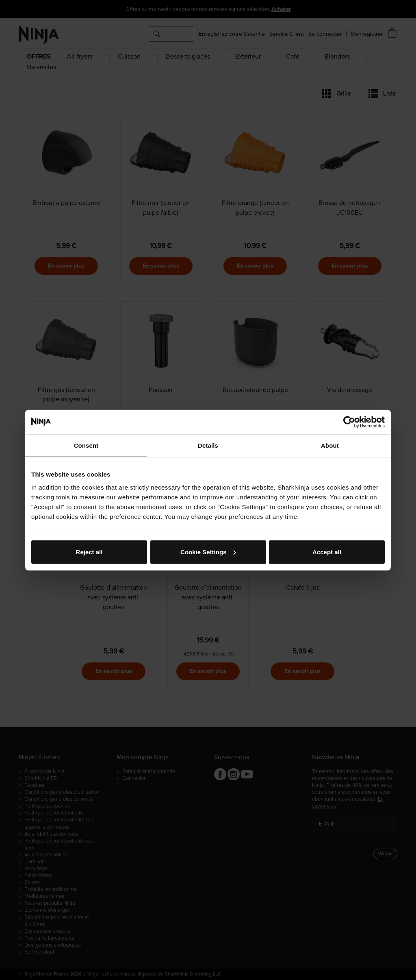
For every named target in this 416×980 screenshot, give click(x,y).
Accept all (327, 552)
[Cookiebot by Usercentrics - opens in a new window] (349, 422)
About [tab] (330, 445)
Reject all (89, 552)
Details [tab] (208, 445)
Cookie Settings (208, 552)
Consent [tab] (86, 445)
